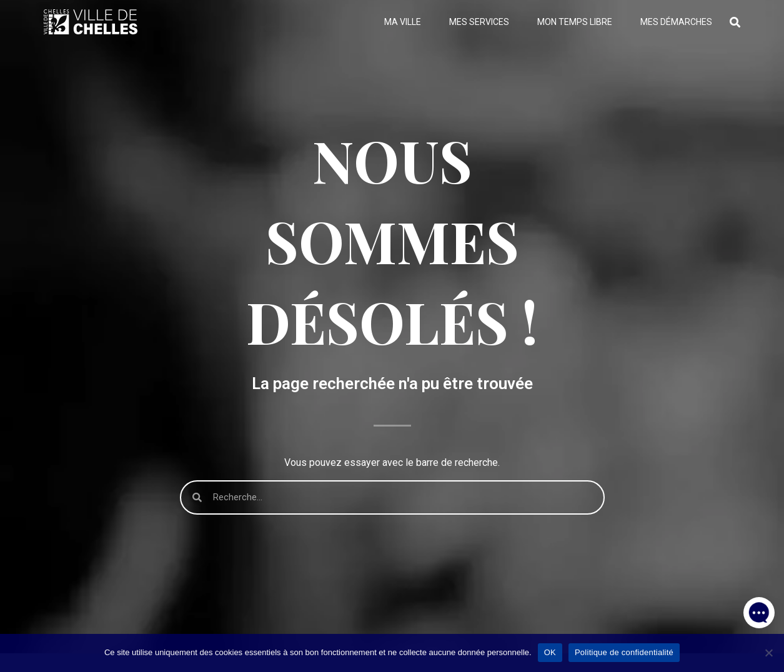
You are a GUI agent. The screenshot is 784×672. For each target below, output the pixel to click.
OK (550, 652)
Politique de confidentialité (624, 652)
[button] (759, 610)
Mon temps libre (575, 22)
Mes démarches (676, 22)
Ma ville (403, 22)
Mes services (479, 22)
